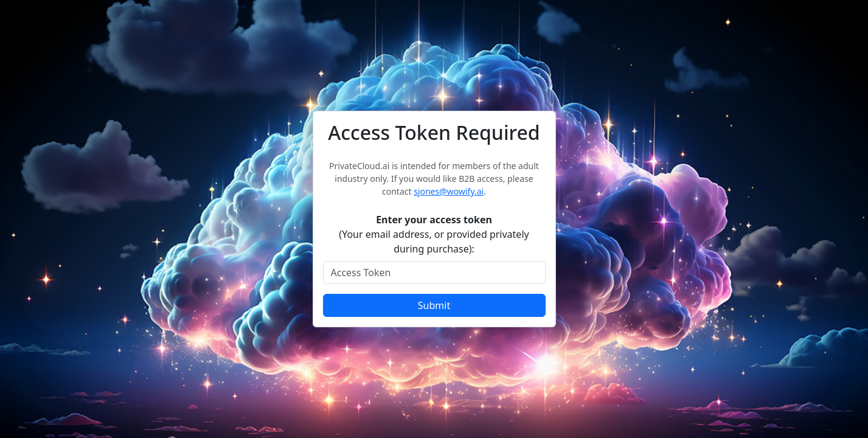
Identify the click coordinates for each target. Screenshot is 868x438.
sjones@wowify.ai (449, 191)
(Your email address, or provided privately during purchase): (434, 234)
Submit (434, 305)
